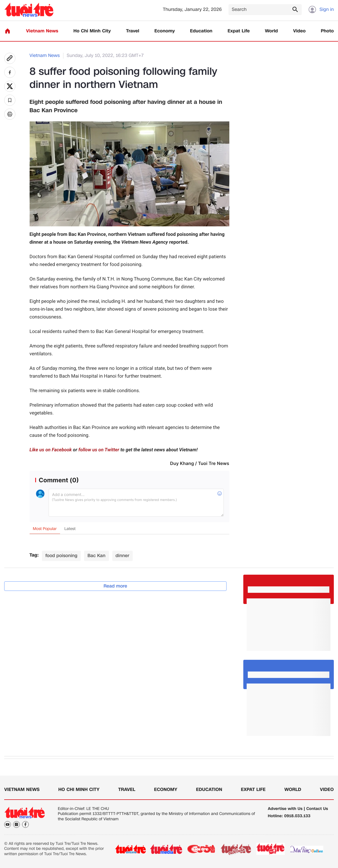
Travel (133, 31)
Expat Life (239, 31)
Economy (165, 31)
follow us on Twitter (99, 450)
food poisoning (61, 556)
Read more (116, 586)
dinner (122, 556)
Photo (327, 31)
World (271, 31)
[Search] (265, 10)
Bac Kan (96, 556)
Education (201, 31)
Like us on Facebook (51, 450)
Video (299, 31)
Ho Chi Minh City (92, 31)
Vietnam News (42, 31)
